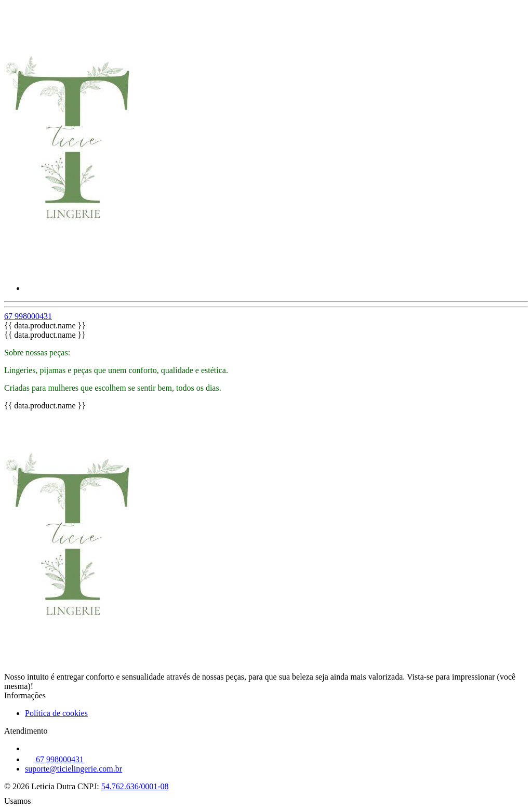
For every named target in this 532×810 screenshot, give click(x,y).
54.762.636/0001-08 (135, 786)
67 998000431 (28, 316)
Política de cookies (56, 713)
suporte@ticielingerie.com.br (74, 769)
